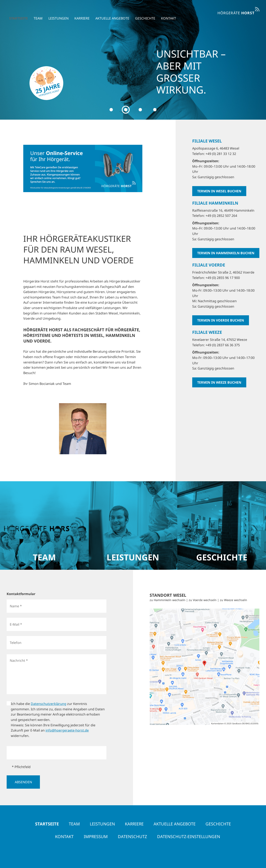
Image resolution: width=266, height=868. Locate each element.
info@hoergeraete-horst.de (67, 730)
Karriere (79, 13)
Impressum (96, 837)
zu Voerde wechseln (203, 600)
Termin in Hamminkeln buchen (226, 253)
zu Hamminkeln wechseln (167, 600)
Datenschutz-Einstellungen (189, 837)
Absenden (23, 782)
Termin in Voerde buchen (221, 320)
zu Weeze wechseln (233, 600)
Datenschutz (132, 837)
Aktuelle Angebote (110, 13)
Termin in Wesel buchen (219, 191)
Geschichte (143, 13)
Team (36, 13)
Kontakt (166, 13)
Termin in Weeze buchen (219, 382)
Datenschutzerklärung (49, 704)
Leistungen (56, 13)
